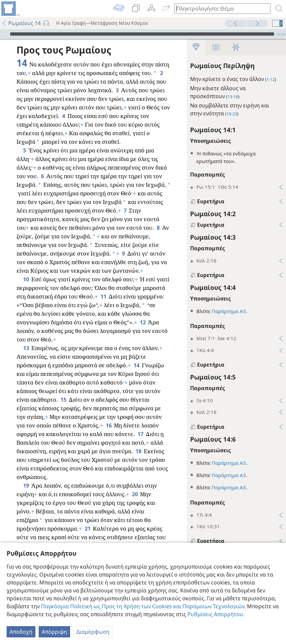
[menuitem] (10, 9)
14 (136, 365)
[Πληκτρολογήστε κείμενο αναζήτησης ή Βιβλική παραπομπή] (219, 8)
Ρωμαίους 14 (21, 23)
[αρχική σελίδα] (10, 9)
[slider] (142, 34)
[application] (143, 34)
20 (135, 494)
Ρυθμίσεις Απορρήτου (215, 614)
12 (143, 322)
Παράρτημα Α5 (229, 311)
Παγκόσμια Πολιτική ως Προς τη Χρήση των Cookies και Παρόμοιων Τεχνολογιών (143, 606)
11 (103, 297)
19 (26, 486)
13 (26, 348)
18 (138, 451)
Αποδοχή (21, 632)
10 (26, 279)
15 (63, 400)
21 (87, 529)
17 (140, 434)
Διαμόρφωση (93, 632)
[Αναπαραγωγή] (4, 34)
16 (109, 425)
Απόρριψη (54, 632)
